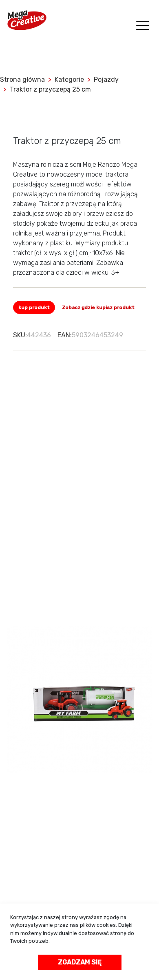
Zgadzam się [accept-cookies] (80, 962)
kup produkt (34, 307)
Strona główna (22, 80)
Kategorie (69, 80)
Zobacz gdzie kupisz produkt (98, 307)
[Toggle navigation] (141, 26)
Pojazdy (106, 80)
